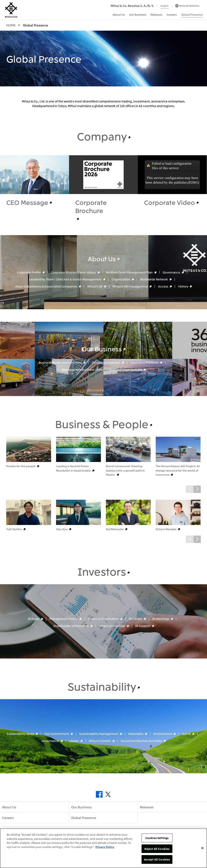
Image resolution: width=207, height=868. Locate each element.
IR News (33, 619)
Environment (163, 734)
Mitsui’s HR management (130, 286)
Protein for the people (21, 466)
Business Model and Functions (60, 362)
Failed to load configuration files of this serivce (172, 166)
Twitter (108, 794)
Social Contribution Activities (141, 741)
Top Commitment (57, 734)
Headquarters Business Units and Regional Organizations (102, 370)
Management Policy (63, 619)
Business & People (102, 424)
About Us (102, 258)
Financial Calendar (112, 626)
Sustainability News (20, 734)
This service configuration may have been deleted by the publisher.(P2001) (172, 180)
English (165, 6)
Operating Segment (106, 362)
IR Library (135, 619)
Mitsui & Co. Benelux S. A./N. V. (132, 6)
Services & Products (144, 362)
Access (163, 286)
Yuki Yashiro (14, 529)
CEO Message (27, 202)
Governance (171, 272)
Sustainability (102, 686)
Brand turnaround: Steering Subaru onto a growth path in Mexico (125, 470)
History (183, 286)
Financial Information (103, 619)
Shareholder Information (71, 626)
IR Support (143, 626)
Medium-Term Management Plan (129, 272)
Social (186, 734)
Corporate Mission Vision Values (73, 272)
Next (197, 489)
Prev (190, 489)
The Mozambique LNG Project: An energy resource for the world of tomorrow (178, 470)
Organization (121, 279)
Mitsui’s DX (95, 286)
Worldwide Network (154, 279)
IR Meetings (161, 619)
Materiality (136, 734)
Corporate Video (169, 202)
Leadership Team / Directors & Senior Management (65, 279)
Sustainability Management (99, 734)
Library (74, 741)
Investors (102, 571)
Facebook (99, 794)
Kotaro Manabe (166, 529)
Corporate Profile (29, 272)
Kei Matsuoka (115, 529)
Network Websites (189, 6)
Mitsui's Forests (100, 741)
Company (102, 136)
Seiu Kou (62, 529)
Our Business (102, 349)
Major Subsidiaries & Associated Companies (46, 286)
